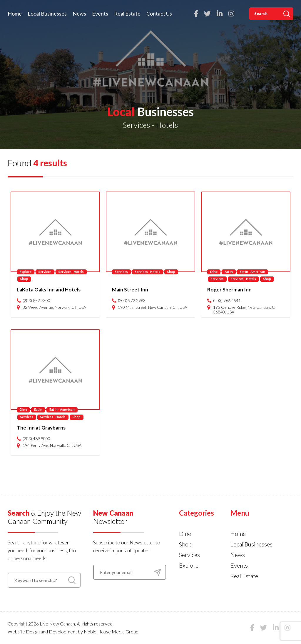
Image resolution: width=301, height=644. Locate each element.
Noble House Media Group (111, 632)
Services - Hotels (71, 272)
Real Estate (127, 14)
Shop (24, 279)
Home (15, 14)
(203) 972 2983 (132, 301)
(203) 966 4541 (227, 301)
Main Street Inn (130, 290)
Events (100, 14)
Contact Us (159, 14)
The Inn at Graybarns (41, 428)
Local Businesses (47, 14)
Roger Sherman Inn (229, 290)
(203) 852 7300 (36, 301)
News (79, 14)
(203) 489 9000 (36, 439)
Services (45, 272)
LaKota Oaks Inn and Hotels (49, 290)
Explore (26, 272)
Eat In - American (252, 272)
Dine (214, 272)
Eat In (229, 272)
